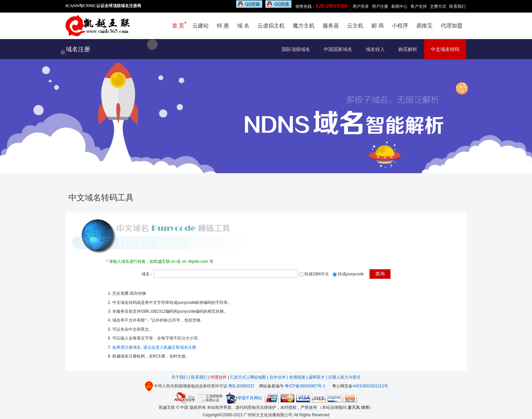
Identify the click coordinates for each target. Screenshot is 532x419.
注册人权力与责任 (344, 377)
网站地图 (258, 377)
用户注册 (380, 6)
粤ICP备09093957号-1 (305, 386)
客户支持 (419, 6)
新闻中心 (399, 6)
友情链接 (297, 377)
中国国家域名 (338, 49)
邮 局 (378, 26)
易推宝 (424, 26)
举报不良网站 (244, 398)
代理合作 (218, 377)
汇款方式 (239, 377)
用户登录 (361, 6)
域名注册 (78, 49)
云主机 (355, 26)
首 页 (178, 26)
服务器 (331, 26)
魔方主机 (304, 26)
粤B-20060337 (241, 386)
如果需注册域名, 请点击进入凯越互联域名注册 (154, 347)
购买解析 (408, 49)
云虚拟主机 (271, 26)
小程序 (400, 26)
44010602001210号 (370, 386)
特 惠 (223, 26)
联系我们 (457, 6)
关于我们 (180, 377)
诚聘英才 (317, 377)
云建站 (201, 26)
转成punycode (351, 274)
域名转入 (375, 49)
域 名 (243, 26)
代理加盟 (452, 26)
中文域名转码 (445, 49)
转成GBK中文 (317, 274)
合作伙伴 (278, 377)
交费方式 (438, 6)
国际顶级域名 (296, 49)
